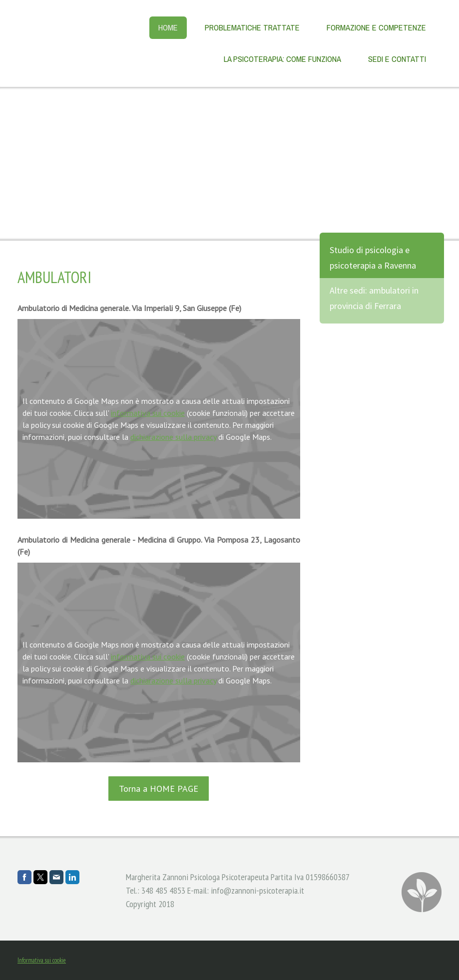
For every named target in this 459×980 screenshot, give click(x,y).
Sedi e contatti (397, 59)
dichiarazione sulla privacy (173, 437)
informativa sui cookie (148, 413)
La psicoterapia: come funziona (282, 59)
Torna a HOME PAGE (159, 789)
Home (168, 28)
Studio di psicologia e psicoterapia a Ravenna (373, 258)
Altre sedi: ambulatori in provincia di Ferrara (374, 298)
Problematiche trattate (252, 28)
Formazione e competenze (376, 28)
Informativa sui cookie (42, 960)
